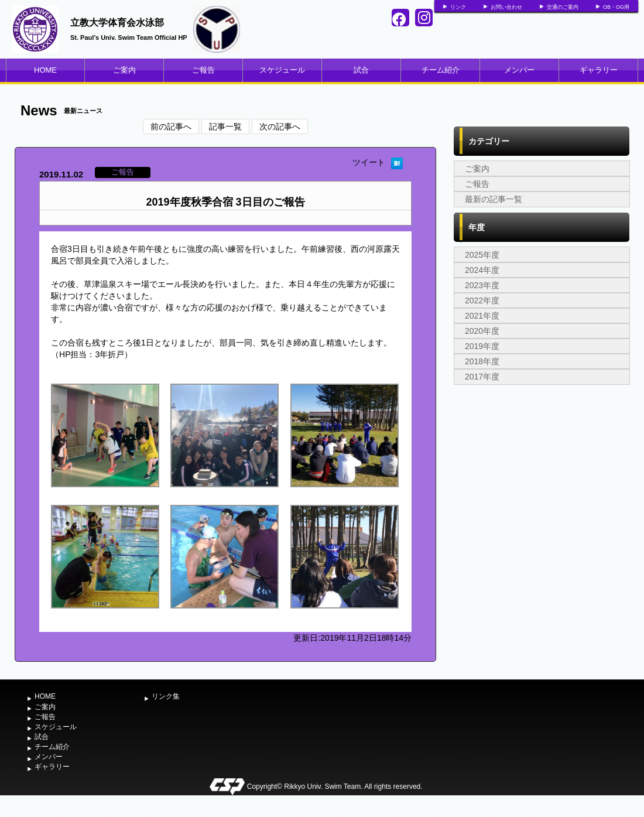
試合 (361, 70)
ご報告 (203, 70)
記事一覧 (225, 127)
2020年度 (482, 331)
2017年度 (482, 377)
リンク (458, 7)
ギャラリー (599, 70)
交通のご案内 (563, 7)
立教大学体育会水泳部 (117, 23)
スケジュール (282, 70)
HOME (45, 70)
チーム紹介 (441, 70)
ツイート (369, 162)
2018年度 (482, 361)
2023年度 (482, 285)
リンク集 (166, 696)
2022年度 (482, 300)
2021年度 (482, 316)
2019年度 (482, 346)
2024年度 (482, 270)
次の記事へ (280, 127)
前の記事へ (171, 127)
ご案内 (124, 70)
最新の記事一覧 (494, 199)
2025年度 (482, 255)
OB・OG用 (616, 7)
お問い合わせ (506, 7)
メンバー (519, 70)
